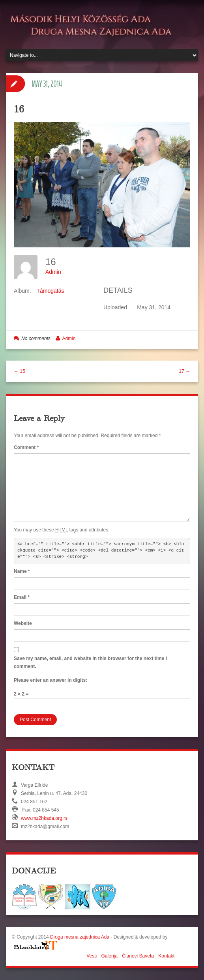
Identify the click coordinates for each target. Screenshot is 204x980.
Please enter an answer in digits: (51, 680)
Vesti (92, 956)
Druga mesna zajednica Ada (80, 937)
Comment (26, 447)
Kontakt (166, 956)
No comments (36, 339)
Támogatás (50, 291)
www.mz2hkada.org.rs (44, 818)
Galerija (109, 956)
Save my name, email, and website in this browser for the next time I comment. (90, 662)
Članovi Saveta (138, 956)
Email (22, 597)
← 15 (20, 371)
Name (22, 571)
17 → (184, 371)
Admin (53, 272)
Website (23, 623)
